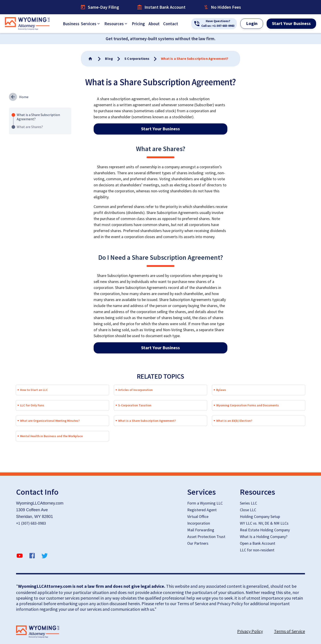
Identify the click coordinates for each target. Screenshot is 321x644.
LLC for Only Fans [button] (32, 405)
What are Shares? (30, 127)
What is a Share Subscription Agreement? (38, 117)
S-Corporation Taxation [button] (135, 405)
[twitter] (45, 556)
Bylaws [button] (221, 390)
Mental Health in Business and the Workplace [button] (51, 436)
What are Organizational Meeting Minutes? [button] (50, 421)
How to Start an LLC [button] (34, 390)
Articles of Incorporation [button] (135, 390)
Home (24, 97)
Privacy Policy (250, 631)
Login (252, 24)
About (154, 24)
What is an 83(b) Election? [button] (234, 421)
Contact (171, 24)
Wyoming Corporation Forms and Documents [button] (248, 405)
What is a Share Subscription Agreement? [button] (147, 421)
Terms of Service (289, 631)
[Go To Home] (91, 59)
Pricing (138, 24)
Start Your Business (291, 24)
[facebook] (32, 556)
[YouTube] (20, 556)
